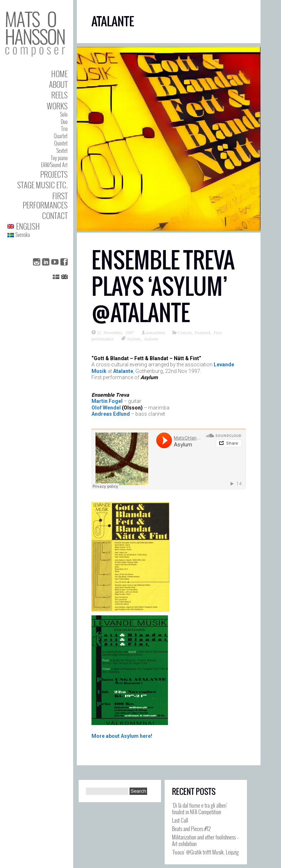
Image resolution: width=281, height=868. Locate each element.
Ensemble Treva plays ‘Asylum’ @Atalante (163, 286)
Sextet (62, 150)
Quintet (61, 143)
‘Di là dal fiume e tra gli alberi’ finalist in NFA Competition (200, 808)
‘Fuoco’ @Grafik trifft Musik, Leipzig (205, 852)
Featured (203, 332)
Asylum (134, 339)
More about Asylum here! (122, 736)
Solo (64, 114)
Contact (55, 216)
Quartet (61, 136)
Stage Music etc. (42, 185)
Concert (185, 332)
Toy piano (59, 158)
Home (59, 74)
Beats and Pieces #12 (191, 829)
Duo (64, 122)
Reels (59, 95)
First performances (45, 200)
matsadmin (155, 332)
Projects (54, 174)
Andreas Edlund (111, 414)
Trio (64, 129)
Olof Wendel (106, 408)
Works (57, 106)
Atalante (151, 339)
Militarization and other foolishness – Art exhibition (205, 840)
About (58, 84)
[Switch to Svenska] (38, 235)
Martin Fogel (107, 401)
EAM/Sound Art (54, 165)
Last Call (180, 820)
